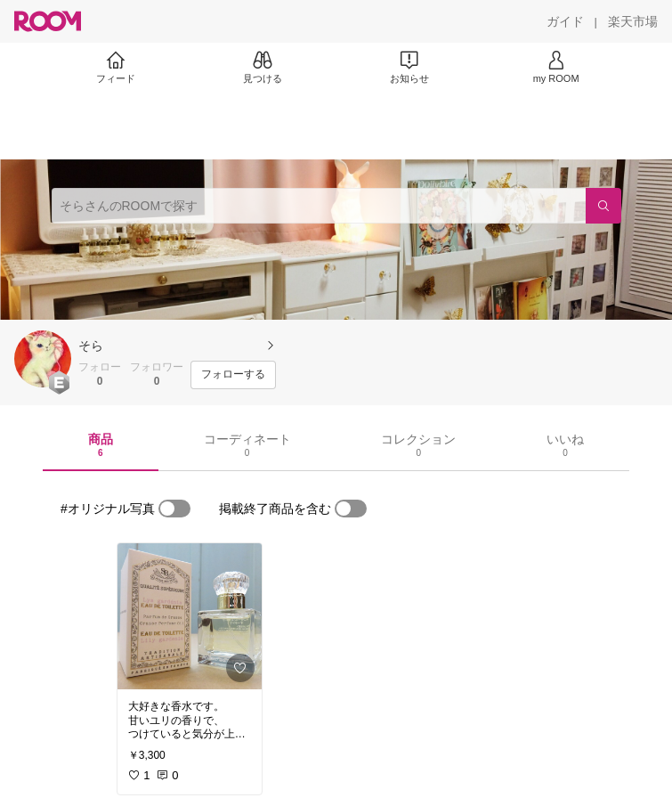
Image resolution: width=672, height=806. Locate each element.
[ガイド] (565, 21)
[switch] (174, 509)
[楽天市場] (633, 21)
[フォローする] (233, 375)
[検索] (603, 206)
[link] (190, 616)
